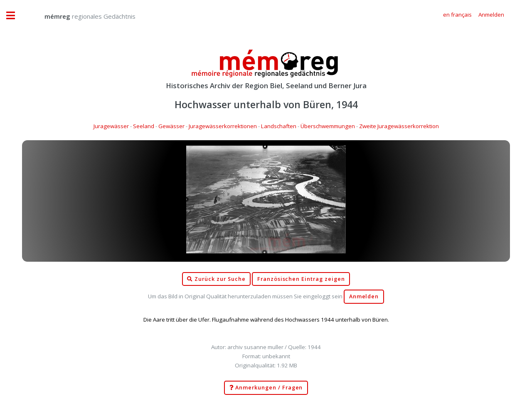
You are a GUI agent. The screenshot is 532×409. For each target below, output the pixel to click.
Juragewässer (111, 126)
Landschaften (279, 126)
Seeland (144, 126)
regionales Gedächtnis (82, 16)
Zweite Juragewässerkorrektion (399, 126)
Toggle (15, 16)
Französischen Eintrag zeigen (301, 279)
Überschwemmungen (328, 126)
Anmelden (364, 296)
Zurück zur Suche (216, 279)
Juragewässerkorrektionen (223, 126)
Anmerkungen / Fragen (266, 388)
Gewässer (171, 126)
